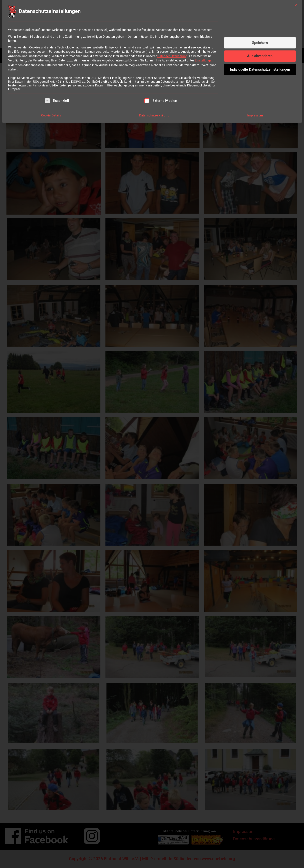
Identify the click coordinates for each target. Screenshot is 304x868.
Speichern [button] (260, 10)
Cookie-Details (51, 83)
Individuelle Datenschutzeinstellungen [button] (260, 37)
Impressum (255, 83)
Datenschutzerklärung (172, 23)
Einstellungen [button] (204, 28)
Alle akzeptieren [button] (260, 23)
